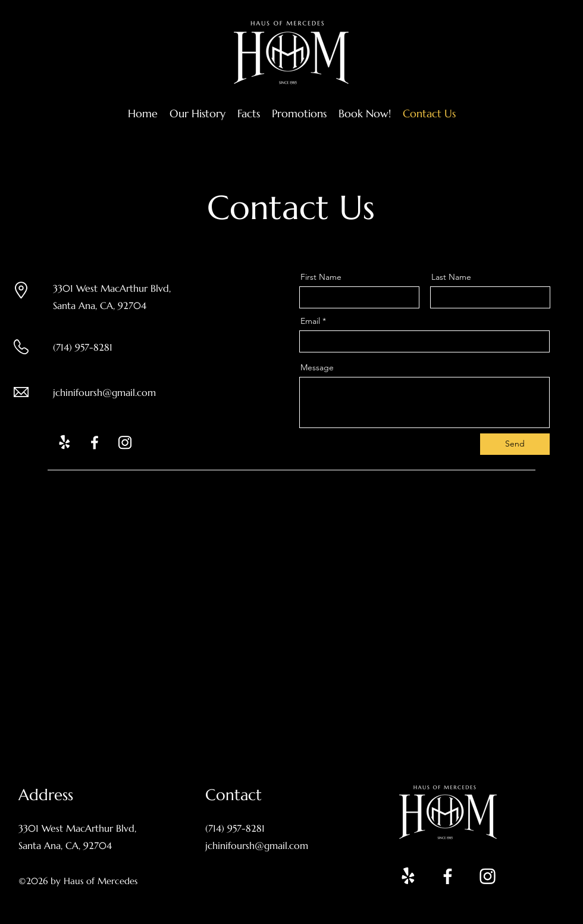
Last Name (451, 277)
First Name (321, 277)
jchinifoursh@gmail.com (104, 392)
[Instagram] (125, 442)
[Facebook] (95, 442)
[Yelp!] (64, 442)
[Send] (515, 444)
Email (310, 321)
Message (317, 367)
